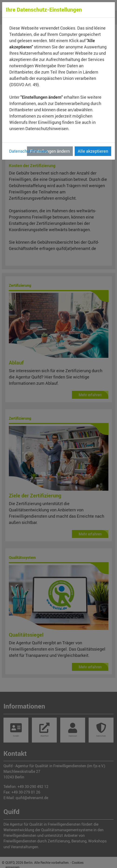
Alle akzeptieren (93, 151)
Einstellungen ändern (50, 151)
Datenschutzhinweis (28, 151)
